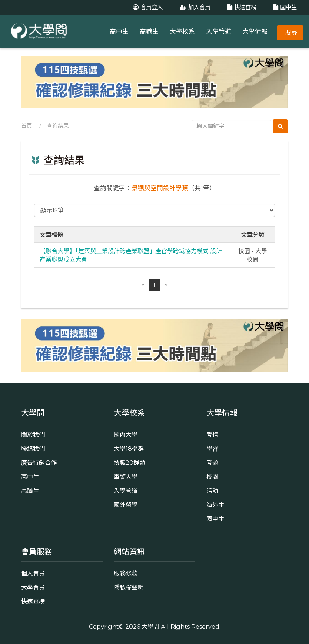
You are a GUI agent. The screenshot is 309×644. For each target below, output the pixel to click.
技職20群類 (129, 463)
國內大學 (126, 435)
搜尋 (291, 33)
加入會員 (194, 7)
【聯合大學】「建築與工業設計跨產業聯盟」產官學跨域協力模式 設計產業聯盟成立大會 (131, 255)
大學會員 (33, 587)
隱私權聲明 (129, 587)
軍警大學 (126, 477)
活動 (212, 491)
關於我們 (33, 435)
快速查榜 (241, 7)
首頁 (27, 126)
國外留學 (126, 505)
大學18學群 (129, 449)
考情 (212, 435)
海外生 (215, 505)
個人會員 (33, 573)
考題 (212, 463)
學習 (212, 449)
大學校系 (182, 31)
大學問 (150, 627)
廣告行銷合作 (39, 463)
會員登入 (147, 7)
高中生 (119, 31)
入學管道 (219, 31)
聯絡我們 (33, 449)
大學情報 (255, 31)
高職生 (149, 31)
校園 (212, 477)
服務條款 (126, 573)
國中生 (284, 7)
